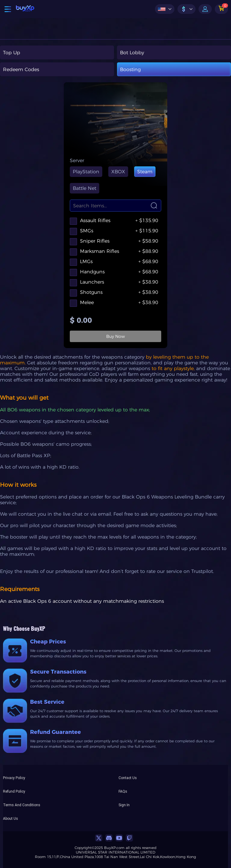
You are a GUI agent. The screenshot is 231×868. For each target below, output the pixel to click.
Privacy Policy (14, 778)
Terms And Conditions (22, 805)
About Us (11, 818)
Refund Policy (14, 791)
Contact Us (128, 778)
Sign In (124, 805)
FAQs (123, 791)
